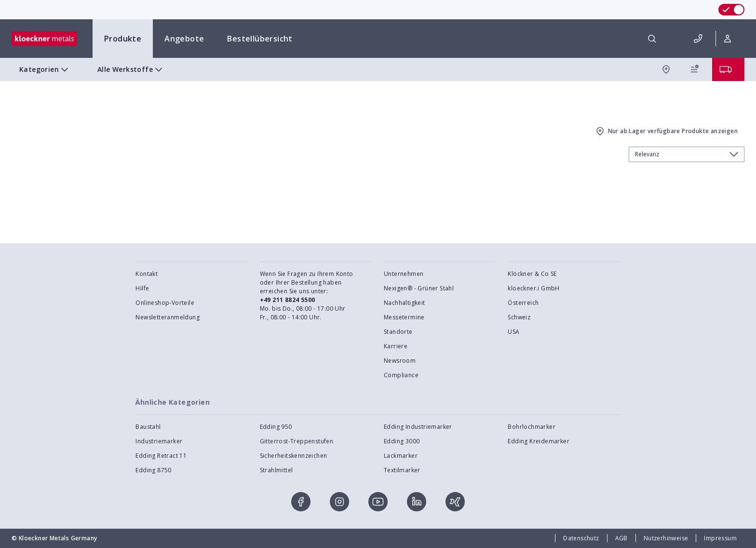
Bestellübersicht (260, 39)
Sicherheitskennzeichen (294, 456)
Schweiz (519, 317)
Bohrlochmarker (532, 427)
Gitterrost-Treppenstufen (297, 441)
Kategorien (45, 69)
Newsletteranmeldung (168, 317)
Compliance (401, 375)
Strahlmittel (277, 470)
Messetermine (404, 317)
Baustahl (148, 427)
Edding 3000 (402, 441)
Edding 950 (276, 427)
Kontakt (147, 274)
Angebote (184, 39)
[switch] (731, 10)
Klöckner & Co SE (532, 274)
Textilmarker (402, 470)
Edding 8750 (153, 470)
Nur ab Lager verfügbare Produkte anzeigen (666, 131)
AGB (621, 538)
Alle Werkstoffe (131, 69)
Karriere (396, 346)
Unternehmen (404, 274)
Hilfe (142, 288)
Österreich (523, 303)
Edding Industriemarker (418, 427)
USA (513, 332)
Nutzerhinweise (666, 538)
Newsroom (400, 361)
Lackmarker (401, 456)
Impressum (720, 538)
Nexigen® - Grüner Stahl (419, 288)
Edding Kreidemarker (539, 441)
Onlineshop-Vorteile (165, 303)
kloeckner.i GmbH (533, 288)
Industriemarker (159, 441)
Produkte (123, 39)
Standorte (398, 332)
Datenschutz (581, 538)
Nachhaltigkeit (405, 303)
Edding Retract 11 (161, 456)
